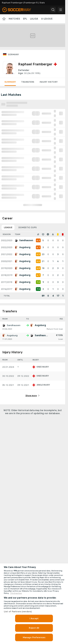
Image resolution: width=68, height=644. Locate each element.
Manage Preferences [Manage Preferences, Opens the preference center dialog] (34, 637)
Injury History (49, 82)
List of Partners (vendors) (18, 612)
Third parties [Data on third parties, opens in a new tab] (16, 593)
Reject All (34, 628)
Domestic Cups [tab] (27, 227)
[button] (53, 10)
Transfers (28, 82)
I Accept (34, 618)
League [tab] (8, 227)
